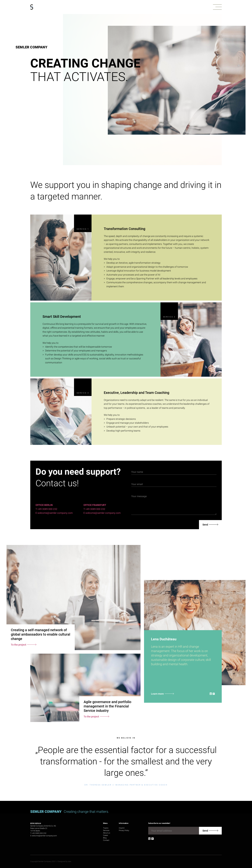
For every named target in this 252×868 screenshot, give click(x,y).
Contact (106, 840)
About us (107, 833)
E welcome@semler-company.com (54, 513)
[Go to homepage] (32, 7)
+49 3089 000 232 (39, 833)
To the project (19, 645)
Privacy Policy (124, 830)
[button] (217, 7)
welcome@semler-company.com (44, 836)
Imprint (122, 828)
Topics (106, 828)
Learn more (157, 694)
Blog (105, 838)
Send (205, 525)
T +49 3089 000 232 (46, 509)
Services (106, 830)
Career (106, 835)
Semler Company (31, 47)
